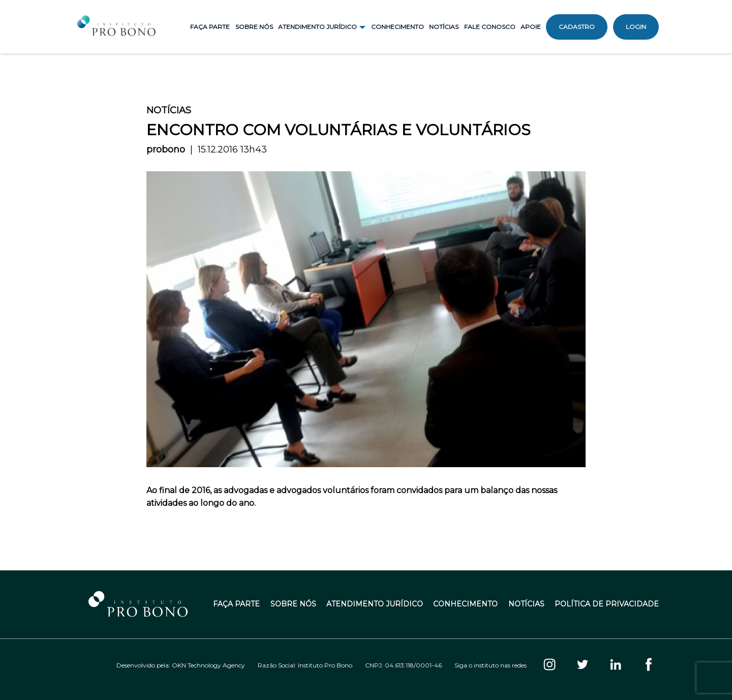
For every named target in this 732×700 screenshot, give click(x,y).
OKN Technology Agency (208, 665)
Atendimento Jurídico (375, 604)
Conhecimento (398, 27)
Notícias (444, 27)
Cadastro (577, 27)
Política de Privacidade (607, 604)
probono (166, 149)
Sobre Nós (254, 27)
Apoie (531, 27)
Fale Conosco (490, 27)
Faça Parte (210, 27)
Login (636, 27)
